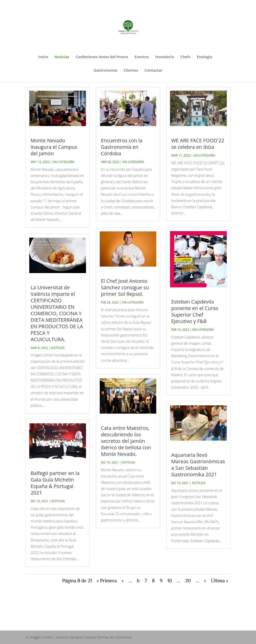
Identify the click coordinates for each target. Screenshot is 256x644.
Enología (204, 57)
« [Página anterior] (123, 581)
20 (188, 581)
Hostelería (165, 57)
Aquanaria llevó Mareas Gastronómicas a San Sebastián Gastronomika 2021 (198, 465)
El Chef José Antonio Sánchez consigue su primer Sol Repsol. (125, 287)
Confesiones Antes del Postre (102, 57)
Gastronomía (105, 71)
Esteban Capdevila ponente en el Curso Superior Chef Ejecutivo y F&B (195, 311)
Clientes (131, 71)
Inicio (43, 57)
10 (170, 581)
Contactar (153, 71)
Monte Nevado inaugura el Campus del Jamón (54, 147)
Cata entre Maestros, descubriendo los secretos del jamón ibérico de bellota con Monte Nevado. (126, 441)
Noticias (62, 57)
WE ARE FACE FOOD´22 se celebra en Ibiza (198, 144)
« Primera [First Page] (107, 581)
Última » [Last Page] (219, 581)
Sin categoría (64, 162)
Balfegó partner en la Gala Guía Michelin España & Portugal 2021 (55, 483)
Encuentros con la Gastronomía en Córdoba (122, 147)
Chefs (185, 57)
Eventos (142, 57)
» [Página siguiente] (205, 581)
